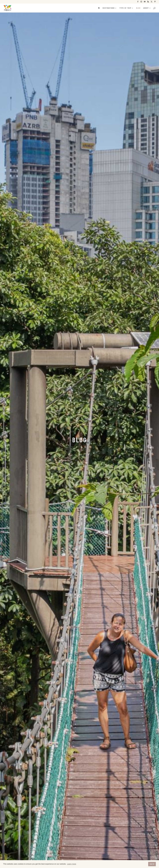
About (146, 8)
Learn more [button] (72, 864)
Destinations (109, 8)
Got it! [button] (152, 864)
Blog (138, 8)
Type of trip (125, 8)
